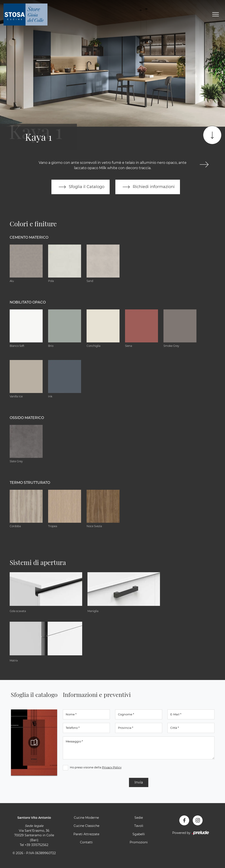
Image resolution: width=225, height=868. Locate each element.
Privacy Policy (112, 767)
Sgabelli (139, 834)
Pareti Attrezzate (86, 834)
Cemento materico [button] (29, 237)
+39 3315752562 (37, 845)
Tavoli (139, 826)
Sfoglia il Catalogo (81, 187)
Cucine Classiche (86, 826)
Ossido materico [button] (27, 418)
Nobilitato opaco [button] (28, 302)
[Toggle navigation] (216, 15)
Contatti (86, 842)
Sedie (139, 818)
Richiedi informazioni (148, 187)
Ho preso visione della (96, 767)
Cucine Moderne (86, 818)
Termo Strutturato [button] (30, 483)
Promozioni (139, 842)
